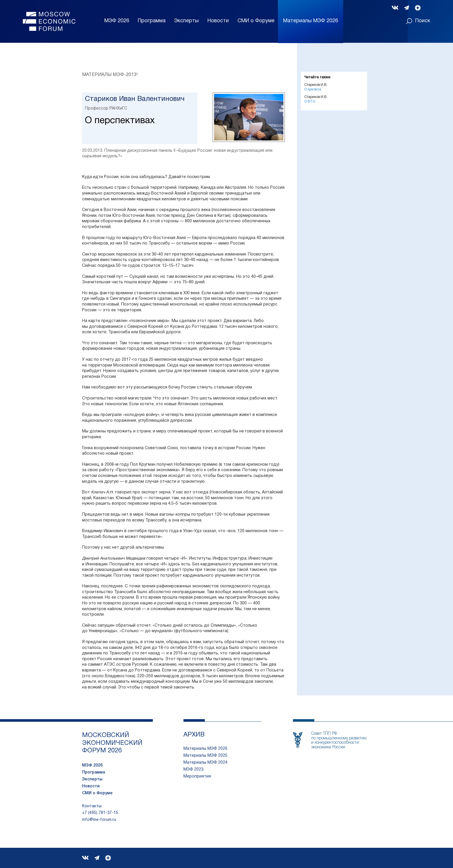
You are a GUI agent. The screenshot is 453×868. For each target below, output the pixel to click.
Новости (218, 21)
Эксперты (186, 21)
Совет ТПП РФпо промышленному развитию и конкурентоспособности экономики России (339, 740)
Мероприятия (197, 777)
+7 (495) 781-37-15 (100, 813)
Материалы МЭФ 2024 (205, 763)
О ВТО (310, 102)
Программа (152, 21)
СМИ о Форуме (256, 21)
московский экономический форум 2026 (112, 743)
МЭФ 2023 (193, 770)
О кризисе (313, 89)
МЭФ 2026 (117, 21)
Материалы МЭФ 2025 (205, 756)
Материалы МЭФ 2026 (205, 749)
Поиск (418, 21)
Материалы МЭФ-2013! (110, 75)
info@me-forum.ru (99, 820)
